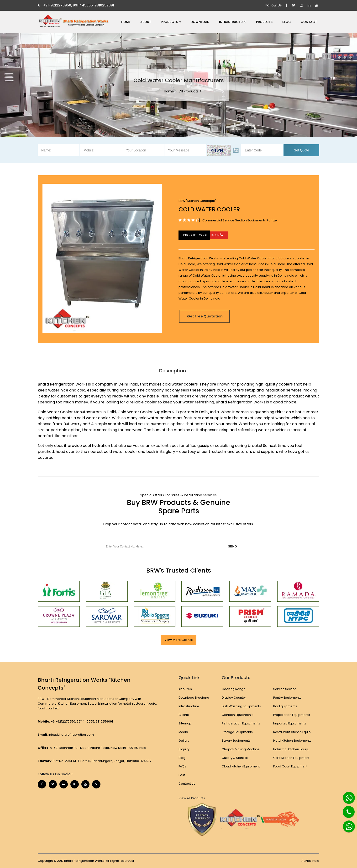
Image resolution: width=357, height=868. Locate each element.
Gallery (184, 741)
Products (171, 22)
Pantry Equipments (287, 698)
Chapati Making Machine (240, 749)
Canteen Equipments (238, 715)
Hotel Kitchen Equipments (293, 741)
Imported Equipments (290, 723)
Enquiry (184, 749)
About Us (185, 689)
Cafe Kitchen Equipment (292, 758)
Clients (184, 715)
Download (200, 22)
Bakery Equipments (236, 741)
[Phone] (345, 809)
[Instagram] (302, 5)
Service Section (285, 689)
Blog (287, 22)
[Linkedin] (310, 5)
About (146, 22)
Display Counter (234, 698)
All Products (189, 91)
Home (126, 22)
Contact (309, 22)
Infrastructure (233, 22)
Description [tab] (173, 371)
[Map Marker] (103, 785)
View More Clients (178, 640)
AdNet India (310, 861)
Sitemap (185, 723)
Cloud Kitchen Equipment (241, 766)
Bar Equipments (285, 706)
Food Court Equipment (290, 766)
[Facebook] (287, 5)
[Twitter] (294, 5)
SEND (232, 546)
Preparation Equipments (292, 715)
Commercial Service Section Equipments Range (240, 220)
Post (182, 775)
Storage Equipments (237, 732)
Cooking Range (233, 689)
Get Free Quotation (208, 316)
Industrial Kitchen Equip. (291, 749)
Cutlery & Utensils (235, 758)
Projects (264, 22)
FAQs (182, 766)
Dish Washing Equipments (241, 706)
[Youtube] (317, 5)
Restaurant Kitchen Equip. (293, 732)
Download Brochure (194, 698)
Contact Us (187, 784)
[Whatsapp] (346, 796)
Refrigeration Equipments (241, 723)
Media (183, 732)
